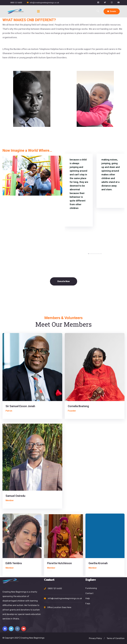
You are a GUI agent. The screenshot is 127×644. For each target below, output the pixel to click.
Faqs (88, 604)
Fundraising (91, 588)
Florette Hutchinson (59, 563)
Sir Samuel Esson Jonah (20, 406)
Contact (89, 593)
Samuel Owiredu (15, 496)
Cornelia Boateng (78, 406)
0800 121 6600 (16, 3)
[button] (89, 254)
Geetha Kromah (98, 563)
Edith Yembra (14, 563)
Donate (112, 11)
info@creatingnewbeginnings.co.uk (44, 3)
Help (88, 598)
